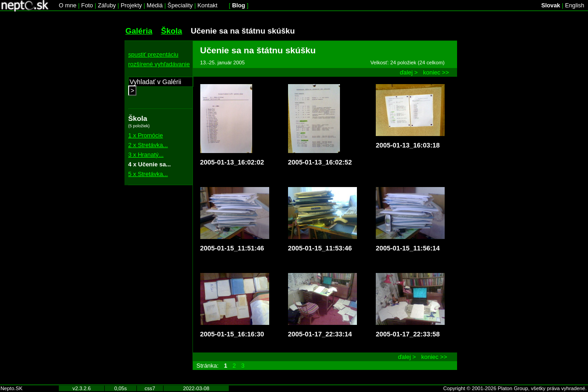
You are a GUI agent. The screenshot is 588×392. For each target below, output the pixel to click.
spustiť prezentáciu (153, 54)
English (575, 5)
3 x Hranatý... (146, 155)
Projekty (131, 5)
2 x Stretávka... (148, 145)
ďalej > (409, 72)
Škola (171, 31)
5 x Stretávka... (148, 174)
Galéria (139, 31)
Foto (87, 5)
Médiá (155, 5)
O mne (68, 5)
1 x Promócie (146, 135)
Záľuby (107, 5)
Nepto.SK (11, 388)
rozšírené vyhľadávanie (159, 64)
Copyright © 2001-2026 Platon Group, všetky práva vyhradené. (515, 388)
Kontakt (207, 5)
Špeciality (180, 5)
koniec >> (436, 72)
